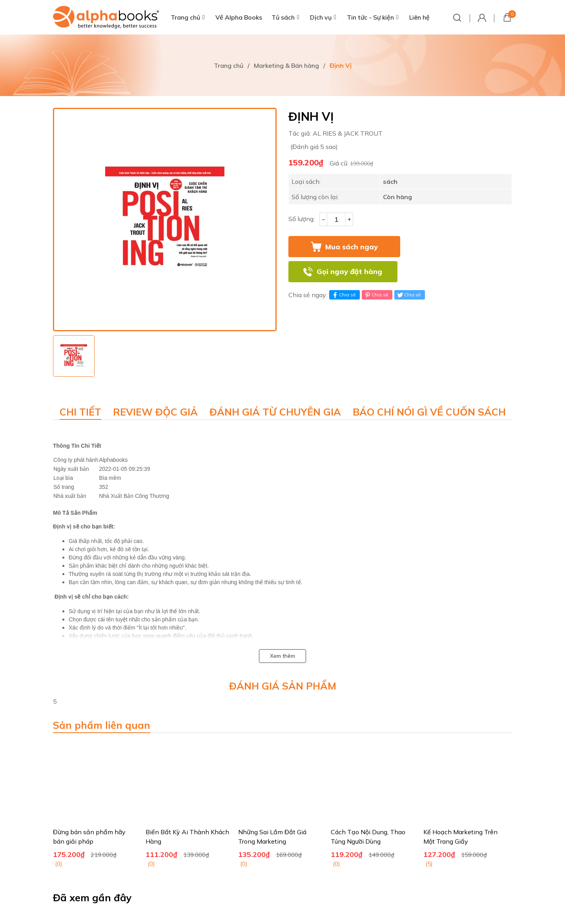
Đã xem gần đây (92, 898)
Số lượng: (302, 219)
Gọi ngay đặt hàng (349, 271)
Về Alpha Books (239, 17)
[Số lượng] (336, 219)
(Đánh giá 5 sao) (314, 147)
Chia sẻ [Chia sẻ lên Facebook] (344, 295)
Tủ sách (283, 17)
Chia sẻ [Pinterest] (376, 295)
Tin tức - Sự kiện (370, 17)
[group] (165, 220)
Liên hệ (419, 17)
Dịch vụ (321, 17)
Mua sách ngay (352, 247)
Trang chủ (185, 17)
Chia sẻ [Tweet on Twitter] (409, 295)
